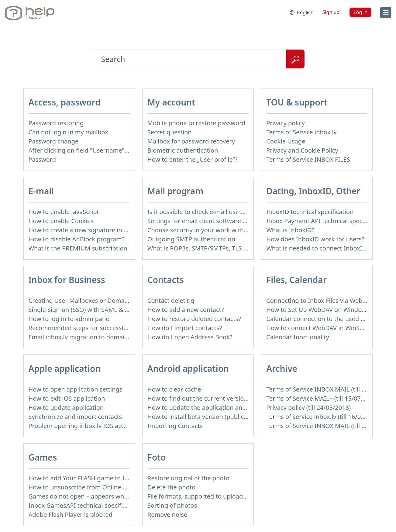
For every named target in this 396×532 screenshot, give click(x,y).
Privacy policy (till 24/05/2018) (308, 408)
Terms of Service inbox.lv (301, 132)
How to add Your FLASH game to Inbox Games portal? (105, 478)
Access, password (65, 102)
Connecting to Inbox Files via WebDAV (320, 301)
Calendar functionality (298, 337)
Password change (54, 141)
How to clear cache (174, 389)
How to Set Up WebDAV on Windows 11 (322, 310)
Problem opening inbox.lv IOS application (88, 426)
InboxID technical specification (310, 212)
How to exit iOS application (67, 398)
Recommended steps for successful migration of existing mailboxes (125, 328)
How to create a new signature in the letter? (91, 230)
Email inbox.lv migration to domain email (87, 337)
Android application (188, 368)
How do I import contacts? (185, 328)
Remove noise (167, 515)
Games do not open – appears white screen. (91, 496)
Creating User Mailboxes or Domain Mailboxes (95, 301)
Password (42, 159)
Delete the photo (171, 487)
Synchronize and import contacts (75, 417)
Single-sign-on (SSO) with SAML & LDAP (84, 310)
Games (43, 457)
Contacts (166, 280)
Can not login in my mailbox (68, 132)
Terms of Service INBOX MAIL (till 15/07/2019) (331, 389)
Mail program (175, 191)
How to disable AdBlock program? (77, 239)
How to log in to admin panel (70, 319)
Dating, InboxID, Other (313, 191)
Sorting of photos (172, 505)
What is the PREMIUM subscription (78, 248)
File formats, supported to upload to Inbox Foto (215, 496)
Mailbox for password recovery (191, 141)
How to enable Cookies (61, 221)
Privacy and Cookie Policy (302, 150)
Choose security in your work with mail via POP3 (216, 230)
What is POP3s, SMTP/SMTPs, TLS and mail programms (225, 248)
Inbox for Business (67, 280)
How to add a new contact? (186, 310)
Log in (360, 12)
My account (171, 102)
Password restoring (56, 123)
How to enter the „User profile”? (193, 159)
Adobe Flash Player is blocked (71, 515)
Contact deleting (171, 301)
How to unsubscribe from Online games (85, 487)
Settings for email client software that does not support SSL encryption (248, 221)
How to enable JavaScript (64, 212)
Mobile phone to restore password (196, 123)
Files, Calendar (296, 280)
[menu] (386, 12)
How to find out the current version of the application (223, 398)
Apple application (65, 368)
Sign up (331, 12)
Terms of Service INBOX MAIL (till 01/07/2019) (331, 426)
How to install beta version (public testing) (207, 417)
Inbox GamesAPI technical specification (84, 505)
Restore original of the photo (188, 478)
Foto (157, 457)
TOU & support (297, 102)
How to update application (66, 408)
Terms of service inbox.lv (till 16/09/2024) (324, 417)
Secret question (170, 132)
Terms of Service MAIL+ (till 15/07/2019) (322, 398)
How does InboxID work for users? (315, 239)
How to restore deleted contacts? (194, 319)
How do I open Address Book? (190, 337)
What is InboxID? (290, 230)
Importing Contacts (175, 426)
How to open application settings (76, 389)
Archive (282, 368)
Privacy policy (285, 123)
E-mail (41, 191)
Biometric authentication (183, 150)
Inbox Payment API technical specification (326, 221)
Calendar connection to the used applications (331, 319)
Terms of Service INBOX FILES (308, 159)
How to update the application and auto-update (215, 408)
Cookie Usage (286, 141)
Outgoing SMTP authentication (191, 239)
